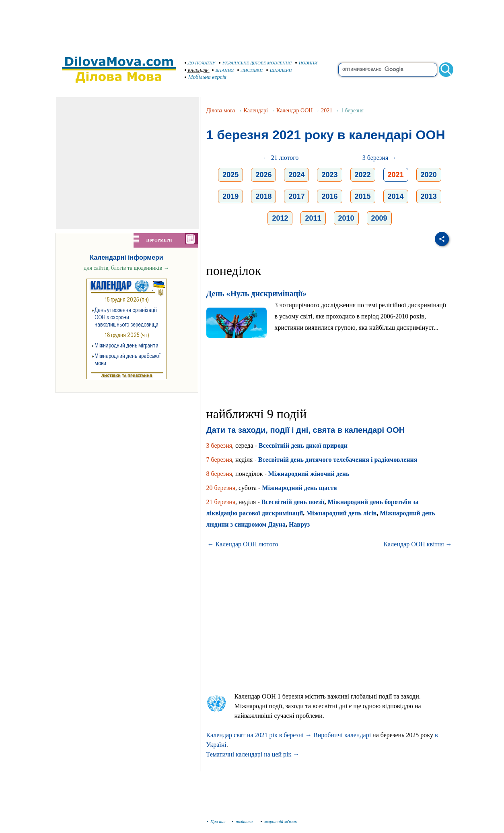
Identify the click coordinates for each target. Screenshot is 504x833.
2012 (280, 218)
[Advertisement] (252, 24)
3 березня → (380, 158)
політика (243, 821)
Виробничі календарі (342, 735)
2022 (363, 175)
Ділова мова (221, 111)
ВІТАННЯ (223, 70)
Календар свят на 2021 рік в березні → (259, 735)
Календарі (256, 111)
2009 (379, 218)
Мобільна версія (206, 77)
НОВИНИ (307, 63)
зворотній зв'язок (279, 821)
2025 (230, 175)
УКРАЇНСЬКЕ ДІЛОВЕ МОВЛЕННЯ (255, 63)
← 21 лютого (281, 158)
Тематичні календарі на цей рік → (253, 754)
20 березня (221, 488)
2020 (429, 175)
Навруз (299, 524)
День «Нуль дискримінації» (257, 294)
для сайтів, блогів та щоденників (126, 268)
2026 (263, 175)
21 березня (221, 502)
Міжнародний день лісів (341, 513)
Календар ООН (294, 111)
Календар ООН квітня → (418, 544)
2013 (429, 196)
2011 (313, 218)
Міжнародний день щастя (299, 488)
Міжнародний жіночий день (309, 474)
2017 (296, 196)
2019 (230, 196)
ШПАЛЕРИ (279, 70)
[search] (388, 70)
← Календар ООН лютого (243, 544)
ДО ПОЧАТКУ (200, 63)
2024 (296, 175)
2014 (396, 196)
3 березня (219, 445)
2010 (346, 218)
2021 (327, 111)
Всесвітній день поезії (293, 502)
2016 (329, 196)
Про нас (216, 821)
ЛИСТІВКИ (250, 70)
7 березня (219, 460)
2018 (263, 196)
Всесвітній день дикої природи (303, 445)
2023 (329, 175)
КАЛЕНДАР (197, 70)
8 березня (219, 474)
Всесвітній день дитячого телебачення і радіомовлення (338, 460)
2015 (363, 196)
